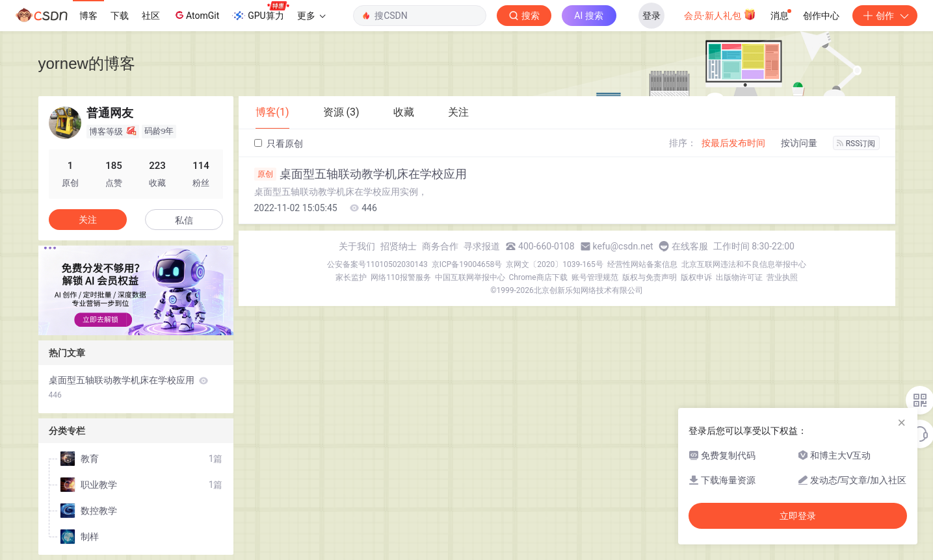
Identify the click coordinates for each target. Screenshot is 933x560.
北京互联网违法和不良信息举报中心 (744, 264)
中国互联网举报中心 (470, 277)
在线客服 (690, 246)
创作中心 (821, 16)
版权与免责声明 (650, 277)
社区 (151, 16)
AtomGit (196, 15)
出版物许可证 (739, 277)
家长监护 (351, 277)
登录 (651, 16)
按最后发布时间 (733, 143)
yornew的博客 (87, 63)
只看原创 (279, 144)
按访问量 (799, 143)
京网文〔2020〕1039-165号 (555, 264)
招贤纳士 (399, 246)
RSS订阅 (856, 144)
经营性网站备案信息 (642, 264)
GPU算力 (260, 12)
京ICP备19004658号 (467, 264)
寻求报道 (482, 246)
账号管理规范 (595, 277)
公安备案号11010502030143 (377, 264)
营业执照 (782, 277)
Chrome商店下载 (538, 277)
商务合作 (440, 246)
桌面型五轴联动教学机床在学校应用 (361, 174)
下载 (120, 16)
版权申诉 (696, 277)
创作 (885, 16)
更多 (311, 16)
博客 (88, 16)
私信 (184, 220)
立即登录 (798, 516)
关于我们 (357, 246)
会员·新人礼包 (720, 14)
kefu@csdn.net (623, 246)
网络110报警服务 (401, 277)
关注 (88, 220)
